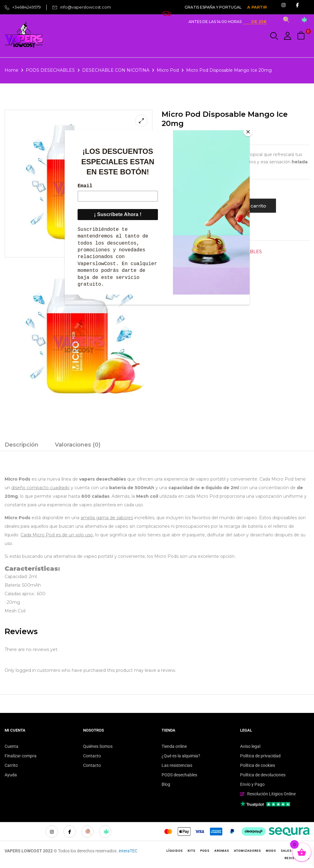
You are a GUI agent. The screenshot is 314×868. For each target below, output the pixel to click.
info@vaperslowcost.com (86, 7)
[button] (302, 36)
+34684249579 (27, 7)
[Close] (248, 132)
